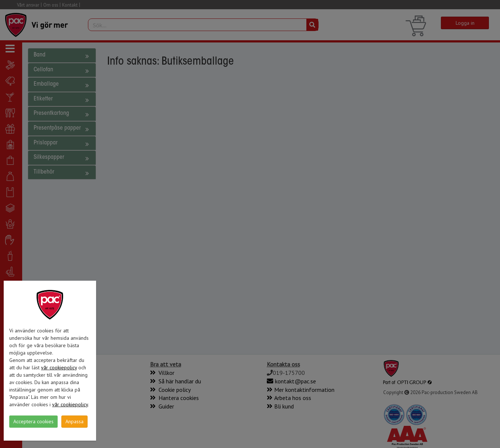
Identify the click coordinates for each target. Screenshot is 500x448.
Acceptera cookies (33, 421)
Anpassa (74, 421)
